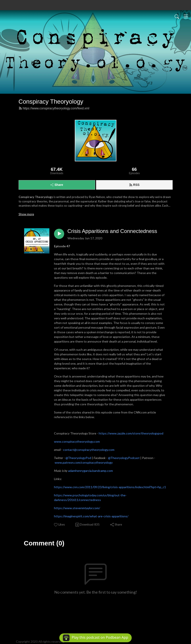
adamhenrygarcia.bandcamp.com (91, 471)
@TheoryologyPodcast (124, 458)
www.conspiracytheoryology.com (77, 441)
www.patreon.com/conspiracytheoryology (84, 462)
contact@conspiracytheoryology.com (89, 450)
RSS (134, 185)
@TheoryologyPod (78, 458)
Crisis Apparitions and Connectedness (112, 231)
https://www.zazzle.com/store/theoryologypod (131, 433)
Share (57, 185)
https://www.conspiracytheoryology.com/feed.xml (54, 108)
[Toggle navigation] (186, 16)
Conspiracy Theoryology (51, 102)
